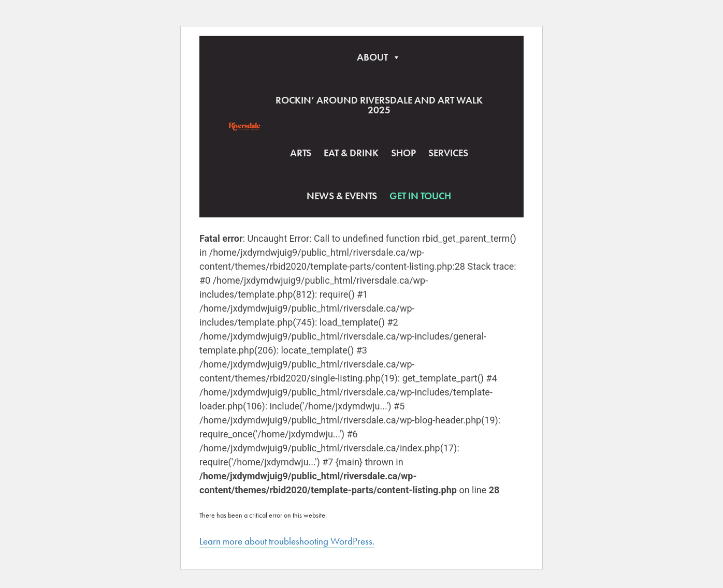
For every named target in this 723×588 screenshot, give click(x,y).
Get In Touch (420, 196)
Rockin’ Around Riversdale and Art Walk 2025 (379, 105)
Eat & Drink (351, 153)
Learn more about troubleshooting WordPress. (287, 541)
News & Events (342, 196)
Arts (301, 153)
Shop (403, 153)
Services (448, 153)
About (379, 57)
